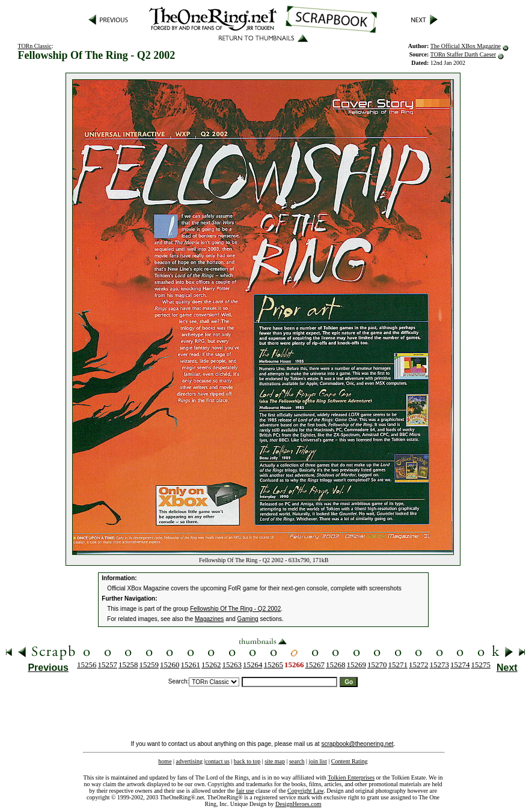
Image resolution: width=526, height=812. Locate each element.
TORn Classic (34, 46)
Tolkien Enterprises (351, 777)
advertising (189, 761)
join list (317, 761)
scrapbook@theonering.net (357, 744)
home (165, 761)
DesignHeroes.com (298, 804)
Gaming (248, 619)
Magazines (209, 619)
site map (275, 761)
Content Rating (350, 761)
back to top (247, 761)
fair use (245, 791)
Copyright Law (305, 791)
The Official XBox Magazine (466, 46)
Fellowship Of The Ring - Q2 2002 (235, 609)
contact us (218, 761)
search (297, 761)
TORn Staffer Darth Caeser (463, 54)
